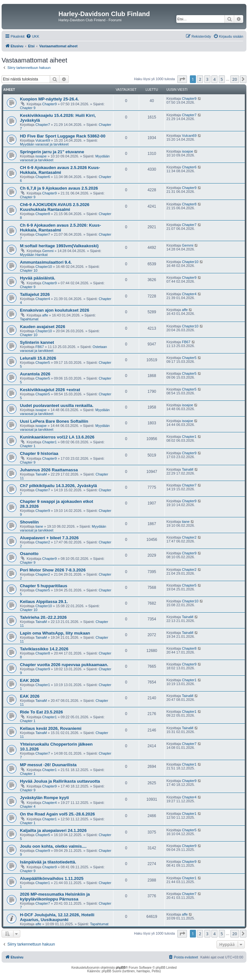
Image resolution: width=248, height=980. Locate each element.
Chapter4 (43, 299)
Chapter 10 (29, 270)
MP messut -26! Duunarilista (48, 765)
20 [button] (235, 79)
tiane (39, 526)
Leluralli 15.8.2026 (38, 358)
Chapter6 (43, 177)
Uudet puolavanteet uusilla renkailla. (57, 405)
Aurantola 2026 (35, 374)
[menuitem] (33, 36)
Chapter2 (43, 542)
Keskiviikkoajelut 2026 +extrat (50, 390)
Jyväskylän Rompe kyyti (44, 798)
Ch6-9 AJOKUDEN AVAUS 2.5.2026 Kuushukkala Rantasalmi (55, 207)
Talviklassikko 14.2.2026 (44, 649)
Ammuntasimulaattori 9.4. (46, 262)
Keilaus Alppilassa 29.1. (44, 602)
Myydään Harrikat (34, 255)
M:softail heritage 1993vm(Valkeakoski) (59, 246)
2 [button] (200, 79)
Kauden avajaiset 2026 (43, 327)
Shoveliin (29, 522)
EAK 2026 (30, 680)
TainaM (41, 474)
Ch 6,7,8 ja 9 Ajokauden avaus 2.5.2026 (59, 188)
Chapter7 (43, 125)
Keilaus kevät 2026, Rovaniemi (51, 728)
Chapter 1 (28, 446)
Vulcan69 (43, 140)
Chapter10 (44, 267)
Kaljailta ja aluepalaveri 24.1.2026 (53, 830)
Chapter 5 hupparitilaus (44, 586)
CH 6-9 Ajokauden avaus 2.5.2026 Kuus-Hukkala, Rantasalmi (60, 170)
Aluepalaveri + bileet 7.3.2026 (49, 538)
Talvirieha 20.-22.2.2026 (43, 617)
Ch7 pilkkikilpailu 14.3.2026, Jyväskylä (58, 486)
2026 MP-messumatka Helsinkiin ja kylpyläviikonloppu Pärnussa (55, 897)
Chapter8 (43, 214)
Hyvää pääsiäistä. (38, 278)
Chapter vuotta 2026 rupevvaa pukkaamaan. (64, 665)
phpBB (121, 968)
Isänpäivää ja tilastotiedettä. (48, 862)
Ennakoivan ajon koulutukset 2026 (54, 310)
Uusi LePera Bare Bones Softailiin (54, 421)
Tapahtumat (29, 319)
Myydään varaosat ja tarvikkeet (44, 144)
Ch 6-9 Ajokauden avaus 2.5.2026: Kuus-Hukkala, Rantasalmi (60, 228)
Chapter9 (49, 104)
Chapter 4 (28, 806)
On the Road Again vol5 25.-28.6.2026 (57, 814)
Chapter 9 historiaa (39, 453)
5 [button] (222, 79)
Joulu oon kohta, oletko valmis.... (53, 846)
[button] (182, 79)
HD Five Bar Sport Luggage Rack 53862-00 (63, 136)
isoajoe (41, 156)
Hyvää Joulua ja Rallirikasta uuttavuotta (60, 781)
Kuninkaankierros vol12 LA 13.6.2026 (57, 437)
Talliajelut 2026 (35, 294)
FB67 (40, 347)
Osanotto (29, 554)
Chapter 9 (28, 108)
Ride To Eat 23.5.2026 (41, 712)
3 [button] (207, 79)
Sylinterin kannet (37, 342)
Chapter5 (43, 363)
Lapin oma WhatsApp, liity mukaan (55, 633)
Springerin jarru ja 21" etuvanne (52, 152)
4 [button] (214, 79)
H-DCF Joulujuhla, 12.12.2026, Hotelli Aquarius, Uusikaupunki (57, 917)
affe (45, 315)
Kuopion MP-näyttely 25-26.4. (49, 99)
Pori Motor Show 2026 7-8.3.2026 (53, 570)
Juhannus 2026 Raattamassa (49, 470)
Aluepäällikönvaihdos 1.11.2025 (52, 878)
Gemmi (48, 251)
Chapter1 (49, 442)
